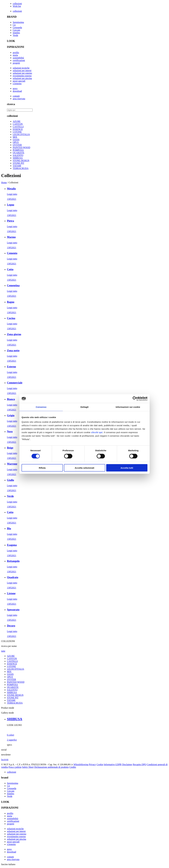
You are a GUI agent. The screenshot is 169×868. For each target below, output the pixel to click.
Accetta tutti (127, 468)
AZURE (17, 121)
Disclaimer (127, 764)
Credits (73, 767)
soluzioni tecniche (21, 68)
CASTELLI (18, 127)
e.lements (17, 84)
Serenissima (18, 22)
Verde (15, 35)
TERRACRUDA (21, 168)
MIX (15, 137)
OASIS (16, 140)
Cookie (100, 764)
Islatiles (16, 33)
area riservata (19, 99)
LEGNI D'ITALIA (21, 134)
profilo (16, 53)
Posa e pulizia (15, 767)
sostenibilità (18, 58)
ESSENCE (18, 129)
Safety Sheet (28, 767)
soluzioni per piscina (22, 78)
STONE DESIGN (21, 160)
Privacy (92, 764)
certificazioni (19, 60)
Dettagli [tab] (84, 407)
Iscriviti (5, 760)
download (17, 91)
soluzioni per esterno (22, 73)
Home (4, 183)
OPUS (16, 142)
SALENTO (18, 155)
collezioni (17, 4)
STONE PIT (18, 163)
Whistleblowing (81, 764)
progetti (16, 63)
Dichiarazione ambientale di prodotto (51, 767)
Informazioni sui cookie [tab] (128, 407)
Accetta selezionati (84, 468)
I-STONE (17, 132)
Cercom (16, 30)
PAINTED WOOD (21, 147)
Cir (14, 25)
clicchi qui (97, 432)
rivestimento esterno (22, 76)
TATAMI (17, 166)
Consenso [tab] (41, 407)
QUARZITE (19, 153)
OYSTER (17, 145)
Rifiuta (42, 468)
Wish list (17, 6)
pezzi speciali (19, 81)
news (15, 88)
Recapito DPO (140, 764)
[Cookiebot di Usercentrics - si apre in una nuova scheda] (135, 399)
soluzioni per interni (22, 70)
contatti (16, 96)
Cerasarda (17, 27)
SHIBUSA (18, 158)
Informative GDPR (113, 764)
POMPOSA (18, 150)
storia (15, 55)
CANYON (18, 124)
